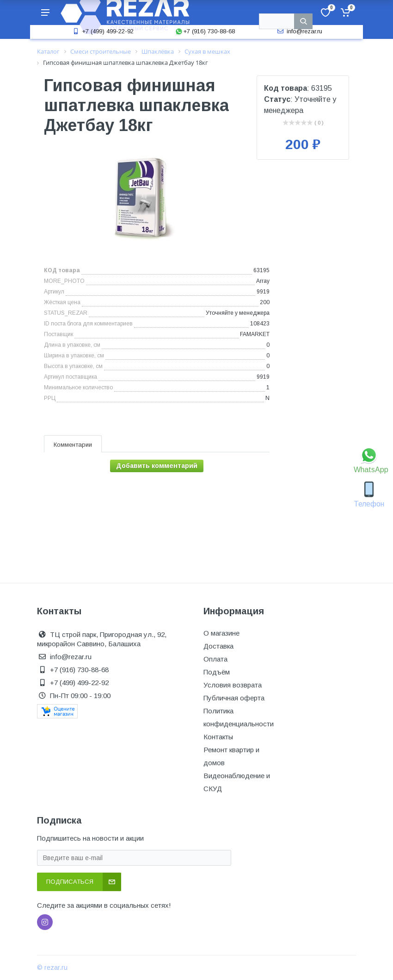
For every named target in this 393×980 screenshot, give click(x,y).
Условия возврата (233, 685)
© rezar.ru (52, 968)
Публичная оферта (234, 698)
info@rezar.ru (299, 31)
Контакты (218, 737)
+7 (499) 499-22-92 (102, 31)
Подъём (217, 672)
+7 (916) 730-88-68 (205, 31)
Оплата (215, 659)
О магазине (221, 633)
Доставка (218, 646)
